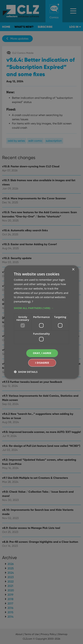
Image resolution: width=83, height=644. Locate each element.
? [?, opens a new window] (32, 301)
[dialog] (41, 322)
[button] (42, 308)
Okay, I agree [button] (42, 353)
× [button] (73, 270)
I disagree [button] (42, 363)
